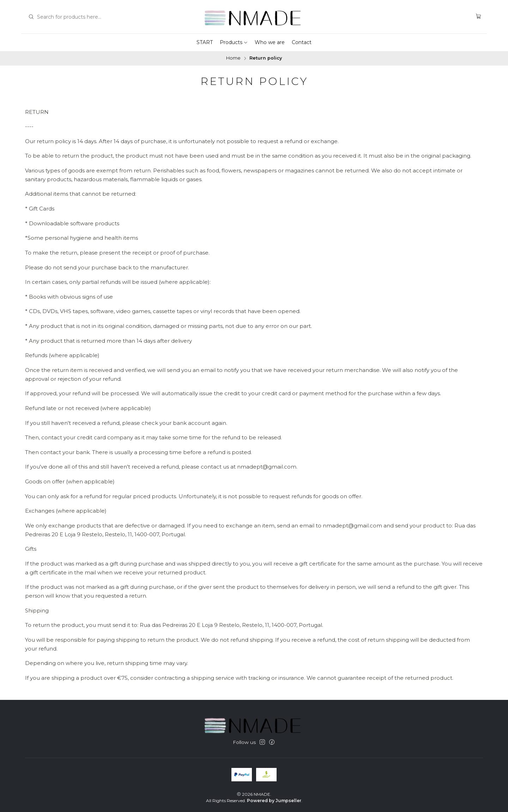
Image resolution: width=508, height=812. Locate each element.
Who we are (270, 42)
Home (233, 58)
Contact (302, 42)
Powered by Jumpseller (274, 801)
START (205, 42)
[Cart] (479, 17)
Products (234, 42)
